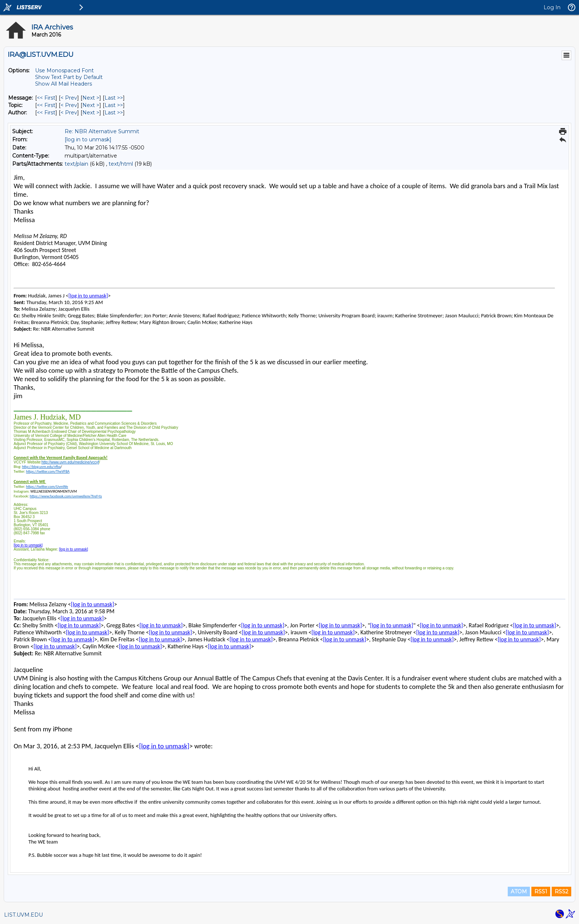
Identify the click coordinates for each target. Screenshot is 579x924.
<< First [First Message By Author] (46, 113)
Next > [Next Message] (91, 98)
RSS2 (561, 892)
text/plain (76, 164)
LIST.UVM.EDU (23, 915)
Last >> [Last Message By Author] (114, 113)
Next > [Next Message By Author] (91, 113)
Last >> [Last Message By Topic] (114, 105)
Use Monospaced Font (64, 70)
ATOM (519, 892)
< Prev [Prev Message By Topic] (69, 105)
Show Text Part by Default (69, 77)
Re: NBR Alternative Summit (102, 131)
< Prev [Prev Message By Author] (69, 113)
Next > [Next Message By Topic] (91, 105)
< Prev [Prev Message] (69, 98)
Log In (552, 7)
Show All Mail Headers (64, 84)
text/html (121, 164)
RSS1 (541, 892)
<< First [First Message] (46, 98)
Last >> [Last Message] (114, 98)
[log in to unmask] (88, 139)
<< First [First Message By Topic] (46, 105)
